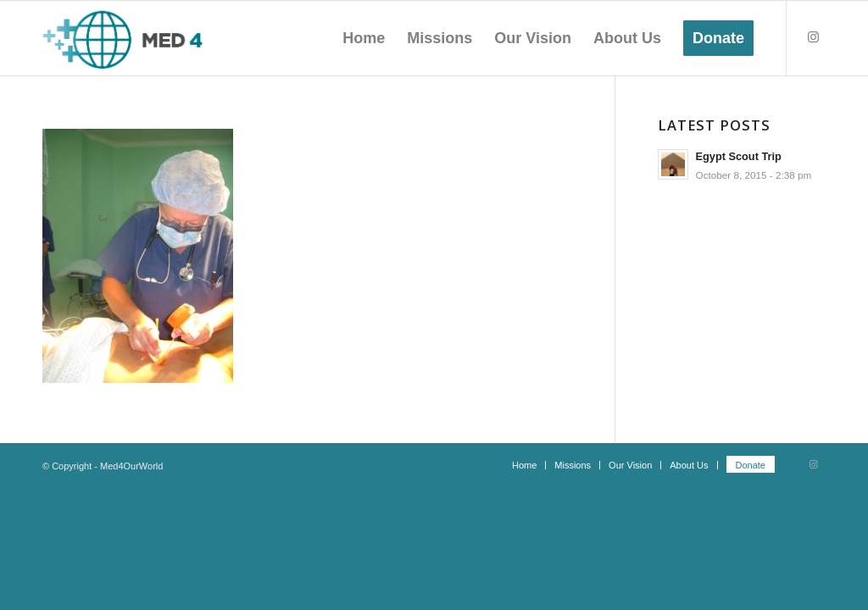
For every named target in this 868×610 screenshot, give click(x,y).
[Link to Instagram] (813, 37)
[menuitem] (364, 38)
